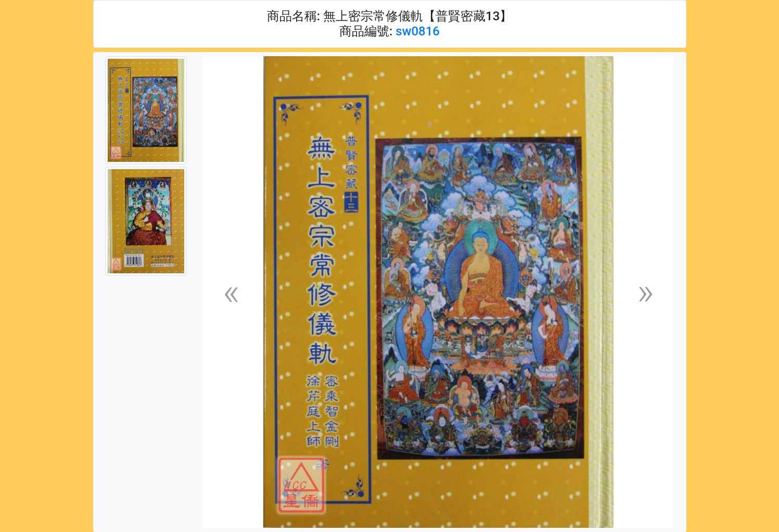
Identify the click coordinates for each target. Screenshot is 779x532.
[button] (231, 292)
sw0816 (418, 31)
